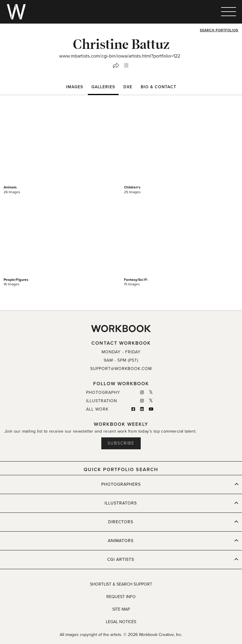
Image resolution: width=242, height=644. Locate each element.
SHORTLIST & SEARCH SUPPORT (121, 584)
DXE (128, 87)
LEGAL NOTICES (121, 622)
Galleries (103, 87)
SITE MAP (121, 609)
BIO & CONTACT (158, 87)
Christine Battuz (121, 44)
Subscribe (121, 443)
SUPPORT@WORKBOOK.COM (121, 369)
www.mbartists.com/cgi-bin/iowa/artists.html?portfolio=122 (120, 56)
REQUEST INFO (121, 597)
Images (75, 87)
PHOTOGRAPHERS (170, 484)
